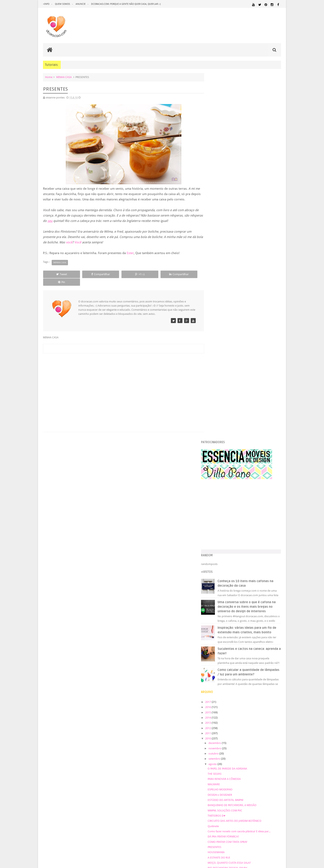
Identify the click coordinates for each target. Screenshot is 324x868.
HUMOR (245, 706)
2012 (217, 370)
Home (49, 77)
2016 (217, 349)
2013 (217, 364)
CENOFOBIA (224, 520)
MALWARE (222, 426)
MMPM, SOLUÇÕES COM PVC (234, 452)
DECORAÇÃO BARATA (225, 688)
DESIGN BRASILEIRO (268, 688)
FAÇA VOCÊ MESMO (245, 699)
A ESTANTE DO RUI (228, 499)
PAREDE (275, 725)
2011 (217, 375)
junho (221, 553)
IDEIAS (257, 706)
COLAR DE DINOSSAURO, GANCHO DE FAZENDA (245, 515)
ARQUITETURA (265, 679)
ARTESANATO (218, 684)
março (221, 568)
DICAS (250, 692)
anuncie (81, 4)
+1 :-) (121, 274)
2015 (217, 354)
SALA (213, 741)
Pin (185, 274)
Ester (130, 253)
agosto (221, 406)
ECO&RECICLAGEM (223, 697)
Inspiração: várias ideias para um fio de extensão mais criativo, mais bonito (253, 269)
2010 (217, 380)
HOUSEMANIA (225, 494)
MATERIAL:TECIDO (223, 725)
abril (220, 563)
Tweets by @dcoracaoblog (225, 778)
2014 (217, 359)
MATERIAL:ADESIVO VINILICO (259, 710)
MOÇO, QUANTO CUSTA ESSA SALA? (238, 504)
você (76, 242)
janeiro (222, 579)
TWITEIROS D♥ (225, 457)
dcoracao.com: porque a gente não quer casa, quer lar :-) (126, 4)
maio (220, 558)
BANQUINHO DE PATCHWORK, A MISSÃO (241, 447)
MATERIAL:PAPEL (245, 721)
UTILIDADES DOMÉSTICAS (263, 741)
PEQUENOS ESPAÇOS (222, 729)
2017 (217, 344)
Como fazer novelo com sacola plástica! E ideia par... (248, 473)
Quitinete (222, 468)
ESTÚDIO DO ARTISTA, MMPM (234, 442)
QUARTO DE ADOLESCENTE (242, 733)
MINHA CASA (64, 77)
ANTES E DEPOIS (244, 679)
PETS (238, 729)
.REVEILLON (227, 679)
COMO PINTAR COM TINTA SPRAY (236, 483)
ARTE (278, 679)
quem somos (63, 4)
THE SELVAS (223, 415)
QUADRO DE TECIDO (229, 525)
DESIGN (249, 688)
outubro (222, 395)
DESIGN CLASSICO (224, 692)
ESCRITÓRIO (247, 697)
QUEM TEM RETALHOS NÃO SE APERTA (239, 536)
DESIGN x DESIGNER (229, 436)
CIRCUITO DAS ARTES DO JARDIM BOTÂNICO (243, 462)
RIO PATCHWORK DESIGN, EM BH (236, 510)
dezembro (224, 385)
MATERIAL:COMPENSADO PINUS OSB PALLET (245, 713)
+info (46, 4)
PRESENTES (223, 489)
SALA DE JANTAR (225, 741)
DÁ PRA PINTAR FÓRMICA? (232, 478)
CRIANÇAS (241, 684)
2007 (217, 596)
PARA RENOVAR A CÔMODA (233, 421)
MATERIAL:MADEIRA (220, 721)
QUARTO (216, 733)
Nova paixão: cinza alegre (232, 531)
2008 (217, 591)
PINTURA (248, 729)
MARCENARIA (218, 710)
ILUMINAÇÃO (273, 706)
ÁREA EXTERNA (230, 745)
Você (85, 242)
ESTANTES (263, 697)
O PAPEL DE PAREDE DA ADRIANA (236, 410)
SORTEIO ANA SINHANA (231, 541)
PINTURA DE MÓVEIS (268, 729)
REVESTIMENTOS (271, 737)
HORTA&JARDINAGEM (223, 706)
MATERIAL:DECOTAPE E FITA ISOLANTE (234, 717)
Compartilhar (90, 274)
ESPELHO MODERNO (229, 431)
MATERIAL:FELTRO (270, 717)
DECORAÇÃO (268, 683)
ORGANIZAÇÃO (253, 725)
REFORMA (254, 737)
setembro (223, 400)
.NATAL (215, 679)
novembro (224, 390)
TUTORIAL (242, 741)
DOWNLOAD (272, 692)
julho (220, 548)
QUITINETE (230, 737)
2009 (217, 586)
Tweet (58, 274)
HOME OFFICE (268, 702)
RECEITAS (241, 737)
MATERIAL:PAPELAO (270, 721)
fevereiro (223, 574)
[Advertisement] (121, 380)
